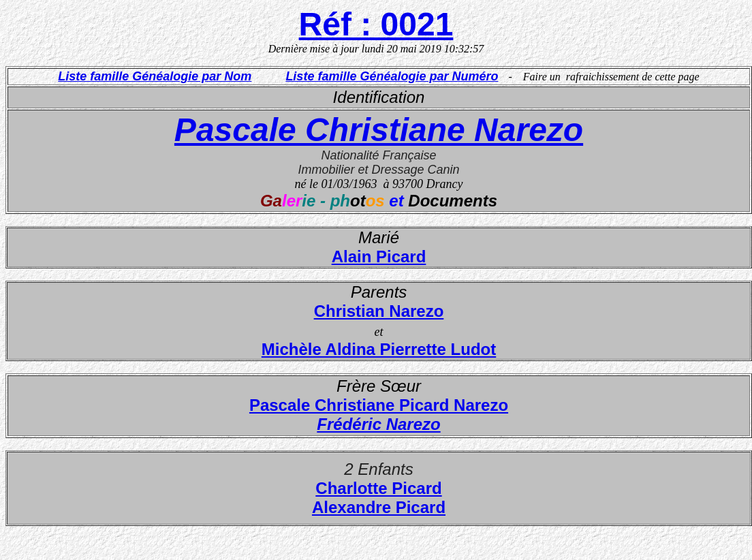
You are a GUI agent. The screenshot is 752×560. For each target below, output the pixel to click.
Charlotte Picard (378, 488)
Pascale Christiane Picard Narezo (379, 405)
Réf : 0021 (376, 24)
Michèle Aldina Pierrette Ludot (379, 349)
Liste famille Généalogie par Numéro (392, 76)
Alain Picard (379, 256)
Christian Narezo (379, 311)
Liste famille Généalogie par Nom (155, 76)
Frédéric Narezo (378, 424)
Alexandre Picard (379, 507)
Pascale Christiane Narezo (379, 130)
